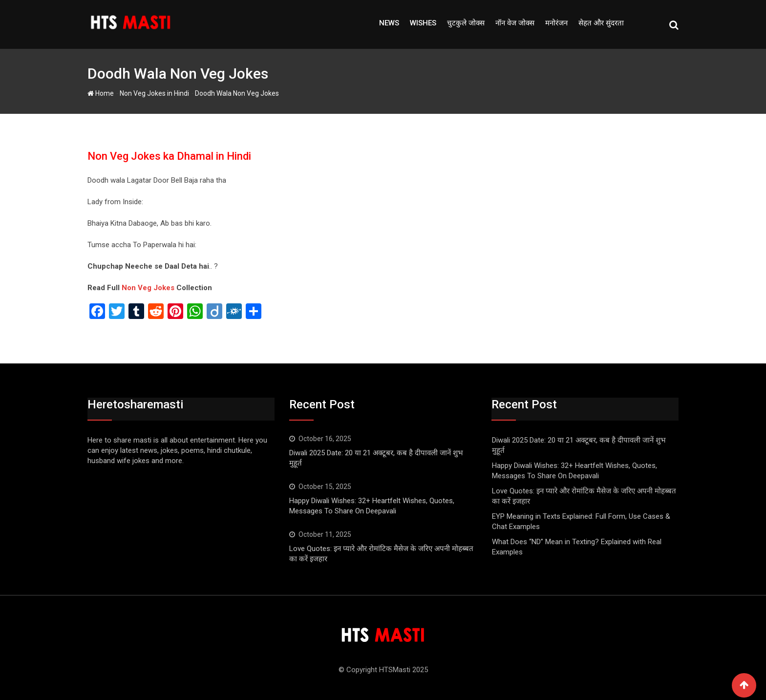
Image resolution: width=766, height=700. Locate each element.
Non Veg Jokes (148, 288)
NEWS (389, 23)
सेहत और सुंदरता (601, 23)
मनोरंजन (556, 23)
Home (101, 93)
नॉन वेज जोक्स (515, 23)
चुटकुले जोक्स (466, 23)
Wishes (423, 23)
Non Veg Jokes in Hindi (154, 93)
